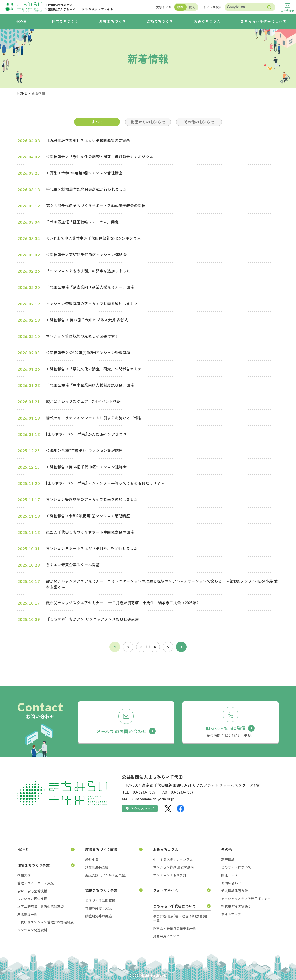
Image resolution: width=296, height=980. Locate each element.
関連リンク (230, 875)
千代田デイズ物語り (236, 906)
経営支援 (92, 859)
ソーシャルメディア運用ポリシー (246, 899)
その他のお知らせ (199, 122)
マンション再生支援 (32, 899)
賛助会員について (166, 936)
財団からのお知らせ (148, 122)
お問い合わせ (231, 883)
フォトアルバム (166, 890)
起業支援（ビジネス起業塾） (107, 875)
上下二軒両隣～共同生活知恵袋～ (42, 906)
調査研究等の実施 (98, 916)
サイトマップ (231, 914)
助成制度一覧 (27, 914)
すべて (97, 122)
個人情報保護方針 (235, 891)
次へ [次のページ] (181, 647)
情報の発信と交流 (98, 908)
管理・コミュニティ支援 (36, 883)
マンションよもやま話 (170, 875)
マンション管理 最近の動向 (174, 867)
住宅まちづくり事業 (33, 865)
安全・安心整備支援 (32, 891)
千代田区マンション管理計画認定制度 (46, 922)
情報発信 (24, 875)
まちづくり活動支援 (100, 900)
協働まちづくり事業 (101, 890)
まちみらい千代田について (175, 906)
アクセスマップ (140, 808)
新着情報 (228, 859)
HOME (22, 93)
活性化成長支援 (97, 867)
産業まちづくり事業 (101, 849)
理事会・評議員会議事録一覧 (175, 928)
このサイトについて (236, 867)
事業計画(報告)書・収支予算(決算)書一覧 (180, 918)
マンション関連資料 (32, 930)
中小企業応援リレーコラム (173, 859)
